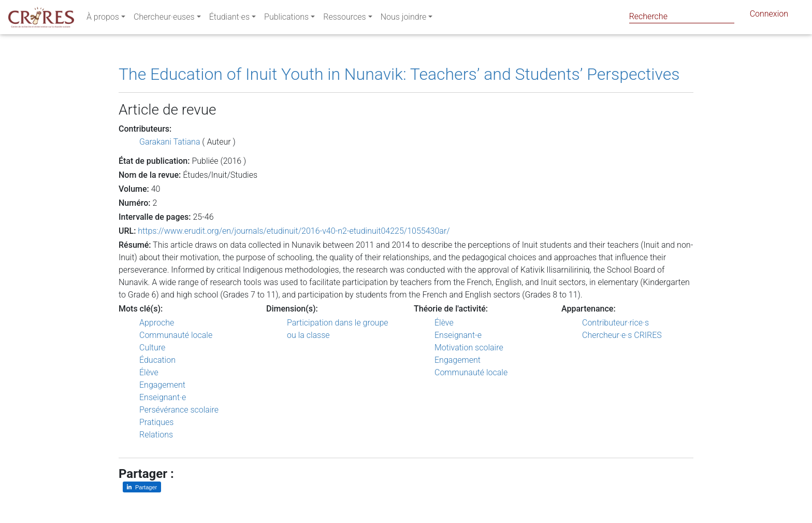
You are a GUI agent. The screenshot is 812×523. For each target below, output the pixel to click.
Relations (156, 435)
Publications (286, 19)
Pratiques (156, 422)
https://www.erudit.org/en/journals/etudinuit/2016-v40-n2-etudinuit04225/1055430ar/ (294, 231)
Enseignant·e (163, 397)
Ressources (344, 19)
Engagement (162, 385)
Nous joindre (404, 19)
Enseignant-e (458, 335)
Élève (149, 372)
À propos (103, 19)
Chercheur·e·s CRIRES (622, 335)
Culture (152, 348)
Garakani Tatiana (170, 142)
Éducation (157, 360)
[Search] (682, 16)
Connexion (769, 16)
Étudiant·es (229, 19)
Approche (157, 323)
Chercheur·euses (164, 19)
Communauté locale (176, 335)
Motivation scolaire (469, 348)
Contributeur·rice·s (615, 323)
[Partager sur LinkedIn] (142, 487)
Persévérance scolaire (179, 410)
